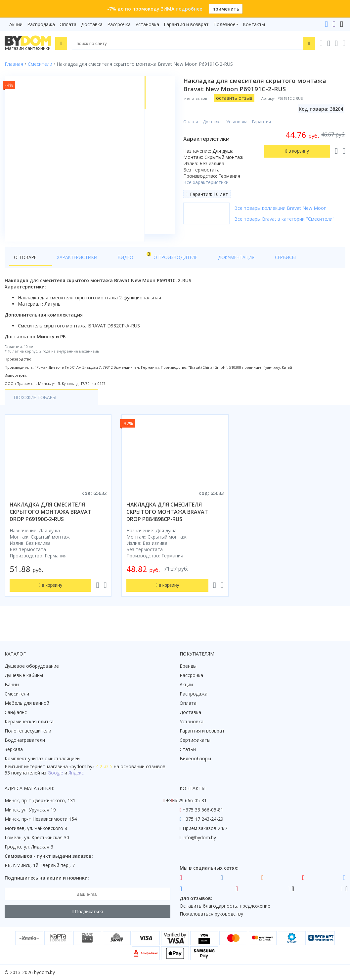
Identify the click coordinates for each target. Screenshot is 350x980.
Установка (147, 24)
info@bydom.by (199, 838)
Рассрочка (119, 24)
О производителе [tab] (148, 265)
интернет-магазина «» (59, 767)
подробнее (189, 9)
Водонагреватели (25, 740)
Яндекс (76, 773)
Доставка (92, 24)
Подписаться (87, 912)
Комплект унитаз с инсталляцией (42, 759)
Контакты (254, 24)
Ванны (12, 685)
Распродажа (41, 24)
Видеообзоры (195, 759)
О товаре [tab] (26, 265)
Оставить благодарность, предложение (225, 906)
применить (226, 9)
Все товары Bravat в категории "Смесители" (285, 219)
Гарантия (262, 122)
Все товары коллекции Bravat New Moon (281, 208)
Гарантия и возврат (186, 24)
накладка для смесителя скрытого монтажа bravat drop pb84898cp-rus (167, 520)
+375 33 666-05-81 (203, 810)
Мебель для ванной (27, 703)
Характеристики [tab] (68, 265)
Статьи (188, 750)
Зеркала (14, 750)
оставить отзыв (235, 98)
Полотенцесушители (28, 731)
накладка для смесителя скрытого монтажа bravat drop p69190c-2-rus (50, 520)
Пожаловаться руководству (211, 914)
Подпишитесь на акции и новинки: (47, 878)
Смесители (17, 694)
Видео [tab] (109, 263)
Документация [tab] (200, 265)
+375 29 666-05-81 (186, 801)
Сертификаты (195, 740)
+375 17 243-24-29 (203, 819)
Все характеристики (207, 182)
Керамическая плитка (29, 722)
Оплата (68, 24)
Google (55, 773)
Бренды (188, 666)
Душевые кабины (24, 676)
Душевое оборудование (32, 666)
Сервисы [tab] (240, 265)
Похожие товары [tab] (36, 405)
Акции (16, 24)
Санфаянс (16, 713)
